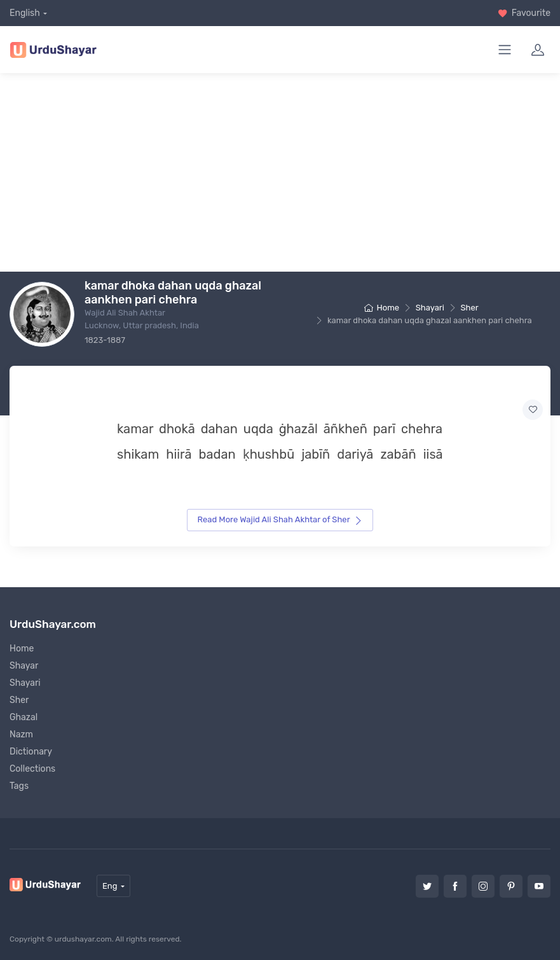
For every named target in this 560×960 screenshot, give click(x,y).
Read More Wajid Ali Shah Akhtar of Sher (280, 519)
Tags (19, 786)
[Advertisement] (285, 172)
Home (382, 308)
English (25, 13)
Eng (110, 886)
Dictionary (31, 752)
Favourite (524, 13)
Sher (470, 308)
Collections (32, 769)
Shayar (24, 666)
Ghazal (24, 717)
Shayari (430, 308)
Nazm (21, 734)
